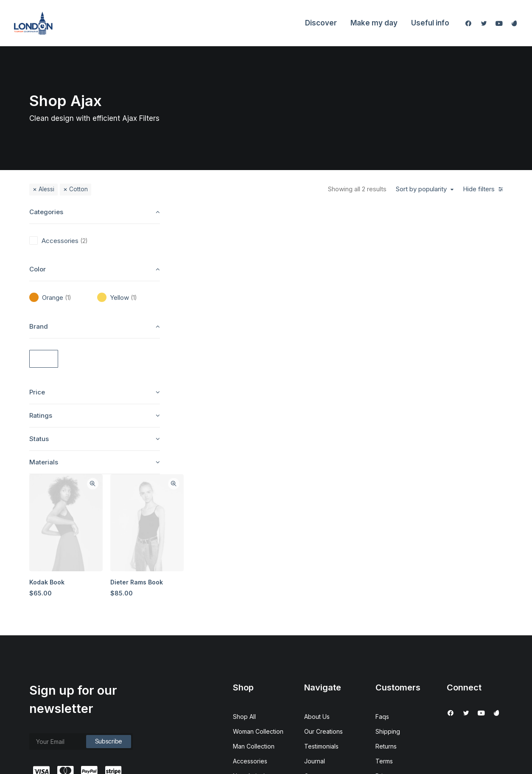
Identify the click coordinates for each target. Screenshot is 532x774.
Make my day (374, 23)
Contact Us (319, 660)
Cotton (78, 189)
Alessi (46, 189)
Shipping (388, 601)
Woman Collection (258, 601)
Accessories (250, 630)
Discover (321, 23)
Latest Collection (256, 660)
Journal (315, 630)
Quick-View (253, 218)
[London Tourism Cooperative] (33, 23)
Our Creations (323, 601)
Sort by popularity (421, 189)
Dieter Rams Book (297, 315)
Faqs (382, 586)
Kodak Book (208, 315)
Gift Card (245, 675)
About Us (317, 586)
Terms (384, 630)
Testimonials (321, 616)
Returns (386, 616)
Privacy (386, 645)
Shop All (244, 586)
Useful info (430, 23)
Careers (315, 645)
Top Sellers (249, 690)
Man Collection (254, 616)
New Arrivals (250, 645)
